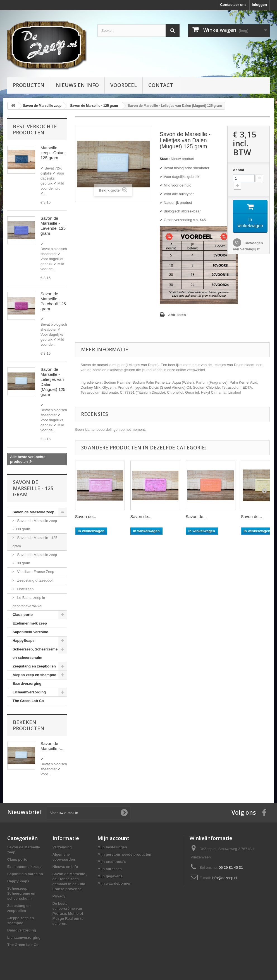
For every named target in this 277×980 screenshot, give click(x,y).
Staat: (165, 159)
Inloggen (259, 5)
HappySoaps (24, 641)
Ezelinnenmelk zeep (30, 623)
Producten (29, 85)
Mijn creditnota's (112, 862)
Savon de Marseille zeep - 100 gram (35, 559)
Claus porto (23, 615)
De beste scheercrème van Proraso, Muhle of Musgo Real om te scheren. (68, 914)
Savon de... (86, 516)
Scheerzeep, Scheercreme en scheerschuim (35, 653)
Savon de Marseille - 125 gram (35, 542)
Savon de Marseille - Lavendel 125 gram (53, 226)
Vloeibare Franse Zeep (35, 572)
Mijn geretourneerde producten (124, 854)
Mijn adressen (110, 869)
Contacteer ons (233, 5)
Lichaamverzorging (29, 692)
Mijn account (113, 838)
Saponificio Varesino (30, 632)
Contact (161, 85)
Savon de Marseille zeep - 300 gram (35, 525)
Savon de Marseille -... (52, 746)
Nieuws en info (77, 85)
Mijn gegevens (110, 876)
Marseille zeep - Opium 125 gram (53, 153)
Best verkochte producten (35, 129)
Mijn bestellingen (112, 847)
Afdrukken (177, 315)
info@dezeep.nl (225, 878)
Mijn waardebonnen (114, 883)
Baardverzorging (27, 683)
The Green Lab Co (28, 701)
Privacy (59, 896)
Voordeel (124, 85)
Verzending (62, 847)
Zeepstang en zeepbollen (34, 666)
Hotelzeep (25, 589)
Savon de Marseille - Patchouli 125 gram (53, 301)
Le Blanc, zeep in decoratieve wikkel (29, 602)
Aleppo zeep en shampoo (34, 675)
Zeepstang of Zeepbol (34, 580)
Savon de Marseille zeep (34, 512)
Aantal (238, 170)
